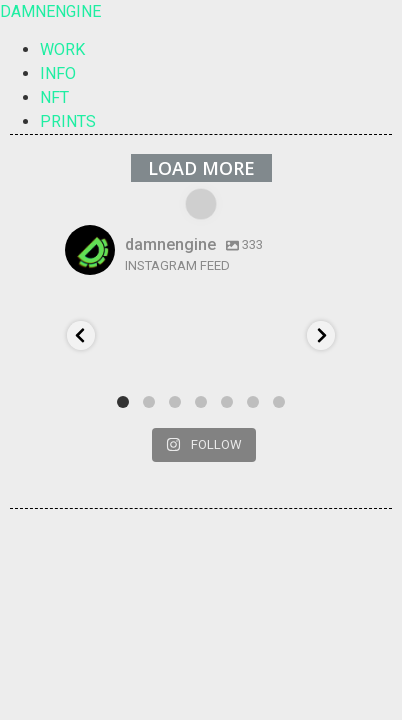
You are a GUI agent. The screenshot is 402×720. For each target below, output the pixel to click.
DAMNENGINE (50, 11)
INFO (58, 73)
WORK (62, 49)
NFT (54, 97)
